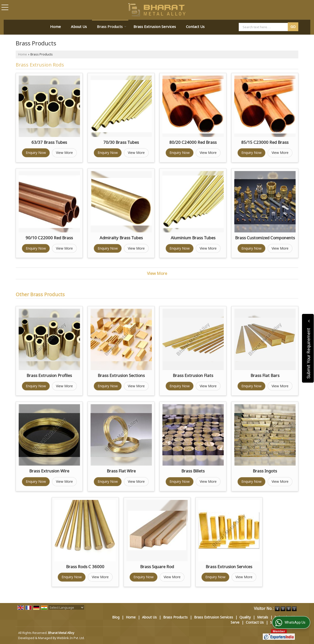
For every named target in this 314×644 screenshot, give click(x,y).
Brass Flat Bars (265, 375)
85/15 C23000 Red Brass (265, 142)
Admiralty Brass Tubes (121, 238)
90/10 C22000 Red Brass (49, 238)
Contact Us (195, 27)
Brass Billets (193, 471)
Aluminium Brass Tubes (193, 238)
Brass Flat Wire (121, 471)
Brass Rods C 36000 (85, 567)
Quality (245, 617)
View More (64, 153)
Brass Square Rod (157, 567)
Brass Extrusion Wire (49, 471)
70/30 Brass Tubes (121, 142)
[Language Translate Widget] (66, 607)
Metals (263, 617)
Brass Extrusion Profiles (49, 375)
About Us (79, 27)
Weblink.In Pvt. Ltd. (71, 638)
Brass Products (112, 27)
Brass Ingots (265, 471)
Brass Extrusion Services (155, 27)
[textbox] (264, 27)
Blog (116, 617)
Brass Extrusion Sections (121, 375)
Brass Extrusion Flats (193, 375)
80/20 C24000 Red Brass (193, 142)
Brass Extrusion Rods (40, 65)
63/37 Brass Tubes (49, 142)
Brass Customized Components (265, 238)
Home (55, 27)
